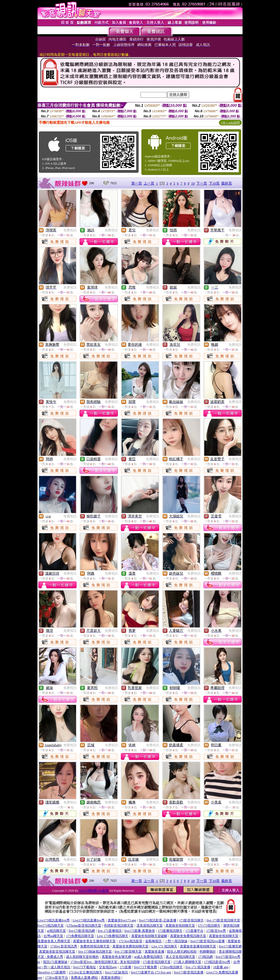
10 (193, 183)
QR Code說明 (230, 123)
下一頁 (202, 183)
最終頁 (227, 183)
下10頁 (214, 183)
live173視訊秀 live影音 (94, 890)
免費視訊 (70, 230)
